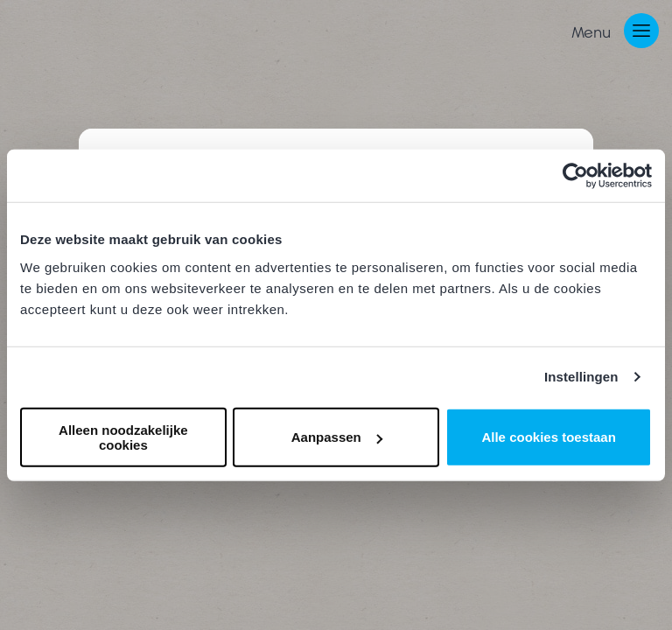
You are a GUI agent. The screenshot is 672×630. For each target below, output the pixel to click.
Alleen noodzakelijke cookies (123, 437)
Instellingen (581, 377)
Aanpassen (337, 437)
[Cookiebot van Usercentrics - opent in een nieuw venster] (575, 176)
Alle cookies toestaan (548, 437)
